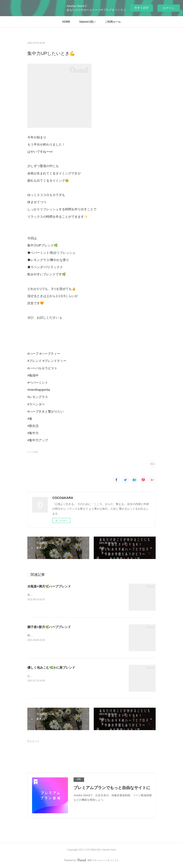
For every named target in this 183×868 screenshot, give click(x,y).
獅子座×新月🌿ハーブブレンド (49, 627)
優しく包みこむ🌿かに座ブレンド (51, 668)
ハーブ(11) (33, 452)
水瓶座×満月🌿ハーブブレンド (49, 586)
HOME (66, 22)
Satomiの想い (87, 22)
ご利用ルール (113, 22)
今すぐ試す (142, 8)
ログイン (169, 8)
